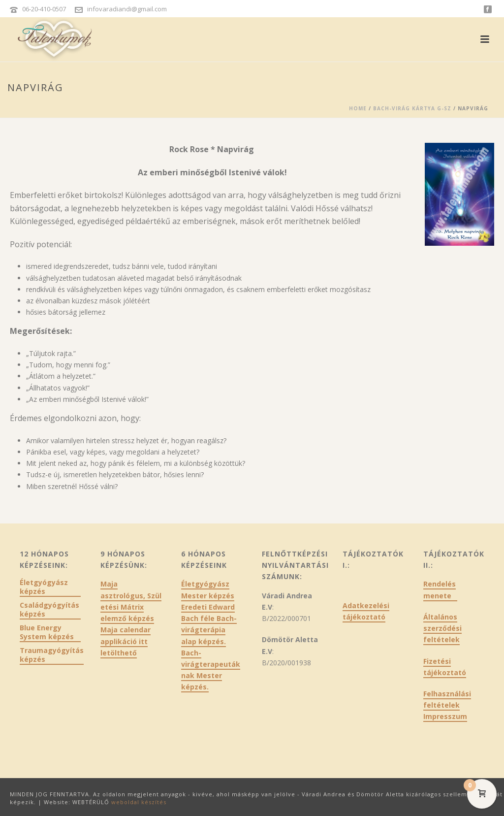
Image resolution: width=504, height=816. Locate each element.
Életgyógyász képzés (44, 587)
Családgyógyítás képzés (49, 610)
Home (358, 108)
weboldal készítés (139, 802)
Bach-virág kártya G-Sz (412, 108)
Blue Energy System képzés (47, 632)
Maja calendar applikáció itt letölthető (126, 641)
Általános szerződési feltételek (442, 628)
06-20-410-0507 (44, 9)
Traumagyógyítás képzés (52, 655)
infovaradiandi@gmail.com (127, 9)
